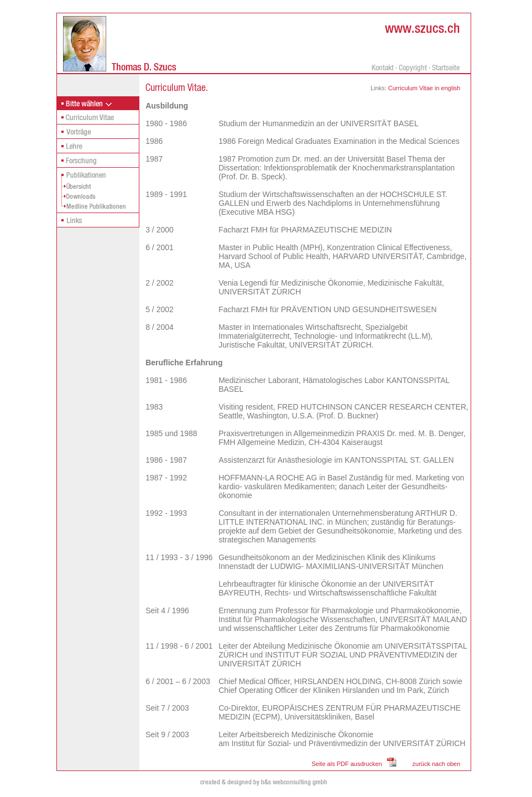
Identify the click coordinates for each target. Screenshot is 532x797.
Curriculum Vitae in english (424, 88)
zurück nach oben (437, 764)
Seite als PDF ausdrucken (346, 764)
